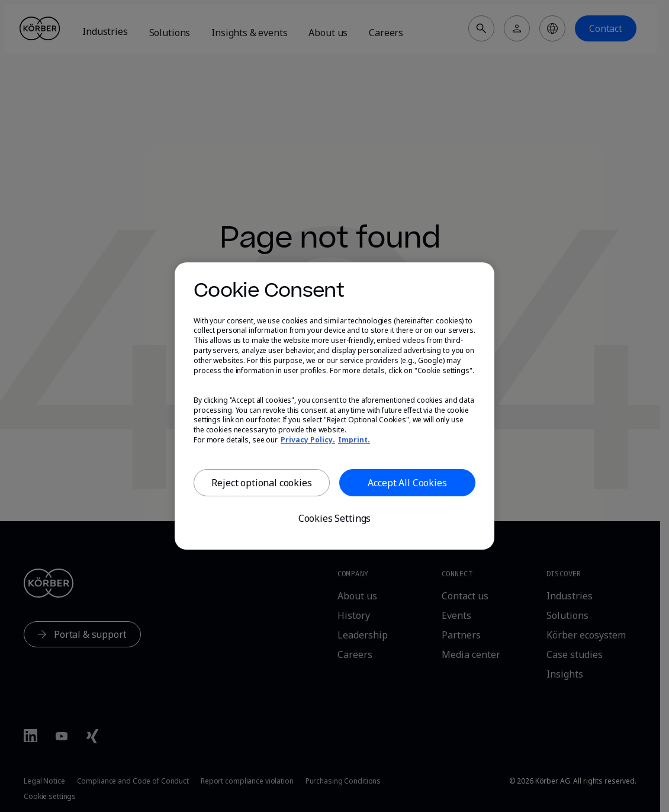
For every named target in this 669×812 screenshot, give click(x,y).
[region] (335, 406)
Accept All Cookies (407, 483)
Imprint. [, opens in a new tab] (354, 440)
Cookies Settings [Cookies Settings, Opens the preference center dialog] (335, 518)
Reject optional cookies (261, 483)
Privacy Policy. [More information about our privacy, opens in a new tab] (308, 440)
